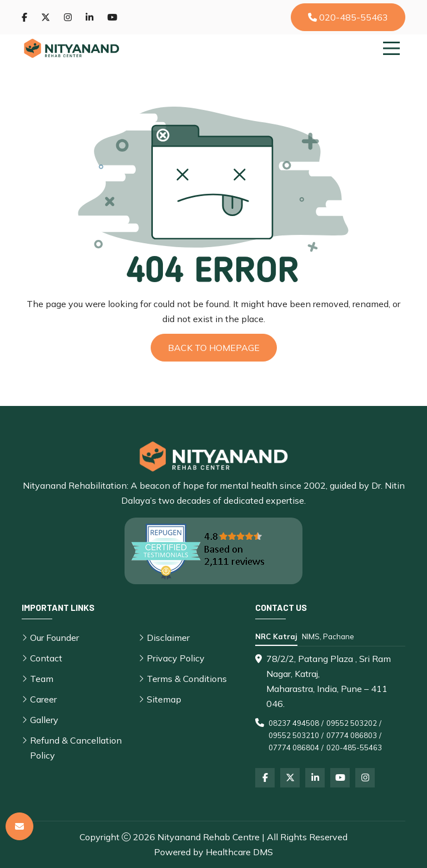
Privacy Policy (176, 658)
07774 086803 (352, 735)
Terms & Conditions (187, 679)
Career (43, 699)
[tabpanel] (330, 703)
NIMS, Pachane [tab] (328, 636)
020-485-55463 (348, 17)
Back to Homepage (214, 348)
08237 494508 (294, 723)
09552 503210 (294, 735)
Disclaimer (168, 638)
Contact (46, 658)
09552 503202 (352, 723)
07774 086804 (294, 747)
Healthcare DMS (239, 852)
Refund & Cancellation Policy (76, 748)
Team (42, 679)
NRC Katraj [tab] (276, 636)
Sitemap (164, 699)
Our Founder (54, 638)
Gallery (44, 720)
